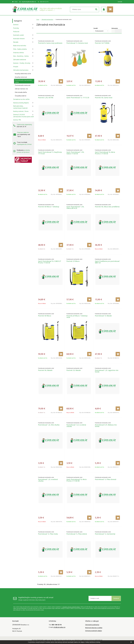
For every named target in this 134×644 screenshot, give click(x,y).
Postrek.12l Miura (73, 261)
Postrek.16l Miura (45, 316)
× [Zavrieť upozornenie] (131, 642)
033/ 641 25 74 (44, 2)
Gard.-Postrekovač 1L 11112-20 (78, 98)
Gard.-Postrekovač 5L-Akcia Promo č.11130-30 (105, 153)
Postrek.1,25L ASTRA (46, 98)
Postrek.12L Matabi (74, 370)
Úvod (16, 2)
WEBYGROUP (98, 640)
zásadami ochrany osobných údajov (71, 607)
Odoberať (116, 598)
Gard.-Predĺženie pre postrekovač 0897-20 (107, 262)
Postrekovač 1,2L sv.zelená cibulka (76, 426)
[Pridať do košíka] (61, 81)
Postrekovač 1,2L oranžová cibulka (48, 480)
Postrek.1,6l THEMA (102, 43)
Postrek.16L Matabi (45, 370)
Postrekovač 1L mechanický (105, 534)
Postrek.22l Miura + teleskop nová (77, 316)
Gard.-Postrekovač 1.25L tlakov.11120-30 (75, 153)
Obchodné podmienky (92, 625)
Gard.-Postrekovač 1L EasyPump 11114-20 (50, 153)
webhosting (84, 640)
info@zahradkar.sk (59, 627)
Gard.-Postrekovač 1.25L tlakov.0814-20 (75, 207)
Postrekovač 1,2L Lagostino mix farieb (107, 371)
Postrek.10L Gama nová (104, 98)
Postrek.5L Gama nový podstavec (50, 43)
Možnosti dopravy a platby (94, 628)
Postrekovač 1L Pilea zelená (77, 534)
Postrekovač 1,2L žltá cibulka (49, 425)
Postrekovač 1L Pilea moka (48, 534)
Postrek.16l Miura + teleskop (49, 207)
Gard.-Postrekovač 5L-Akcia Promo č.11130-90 (76, 480)
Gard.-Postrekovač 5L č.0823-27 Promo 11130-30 (50, 262)
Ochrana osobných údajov (94, 631)
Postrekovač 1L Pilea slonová (106, 479)
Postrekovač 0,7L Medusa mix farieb (106, 426)
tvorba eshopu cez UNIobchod (72, 640)
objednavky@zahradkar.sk (29, 2)
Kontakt (120, 2)
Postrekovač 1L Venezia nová (77, 43)
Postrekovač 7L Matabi (103, 316)
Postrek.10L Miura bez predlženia (107, 207)
